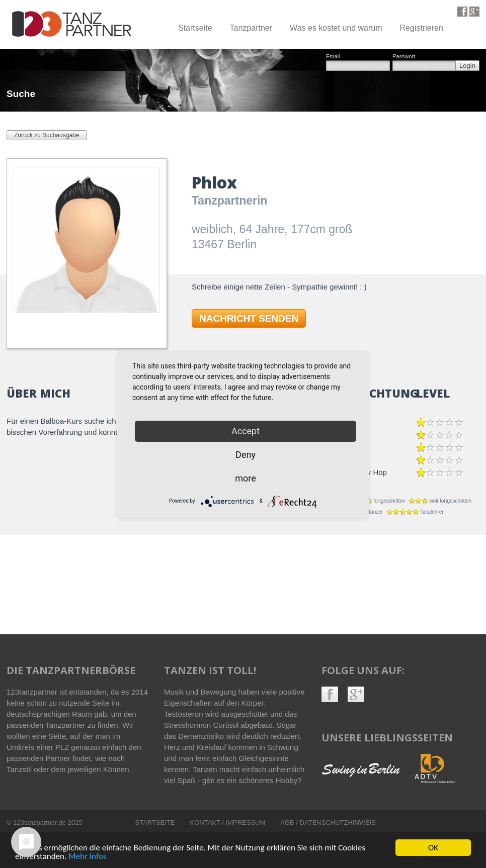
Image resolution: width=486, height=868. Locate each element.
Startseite (195, 28)
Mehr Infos (87, 857)
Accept (246, 431)
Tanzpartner (251, 28)
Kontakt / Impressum (228, 823)
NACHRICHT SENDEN (249, 318)
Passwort (404, 57)
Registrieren (422, 28)
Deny (246, 455)
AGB (288, 823)
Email (333, 57)
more (246, 478)
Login (467, 66)
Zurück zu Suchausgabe (47, 135)
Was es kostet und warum (336, 28)
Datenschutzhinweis (338, 823)
